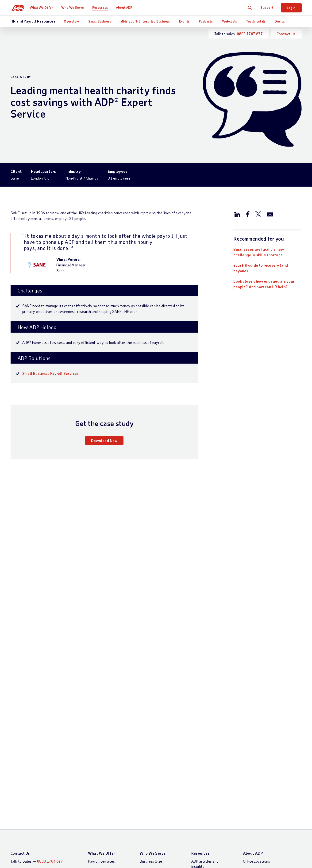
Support (267, 7)
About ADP (126, 7)
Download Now (104, 440)
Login (291, 8)
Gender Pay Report (259, 689)
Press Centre (253, 713)
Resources (102, 7)
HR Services (98, 773)
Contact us (286, 34)
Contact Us (20, 673)
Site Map (95, 823)
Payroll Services (101, 681)
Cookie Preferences (278, 864)
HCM (92, 736)
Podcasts (206, 21)
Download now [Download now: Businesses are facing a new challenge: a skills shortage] (31, 615)
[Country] (36, 824)
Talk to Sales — (37, 681)
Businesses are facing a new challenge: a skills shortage (259, 252)
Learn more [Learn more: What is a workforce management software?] (128, 615)
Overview (71, 21)
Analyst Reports (205, 702)
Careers (249, 705)
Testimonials (256, 21)
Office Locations (256, 681)
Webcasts (230, 21)
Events (184, 21)
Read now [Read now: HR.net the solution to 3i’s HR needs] (227, 615)
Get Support (21, 689)
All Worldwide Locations (31, 836)
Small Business (100, 21)
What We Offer (43, 7)
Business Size (151, 681)
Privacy (115, 823)
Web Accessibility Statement (256, 823)
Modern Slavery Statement (150, 823)
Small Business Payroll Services (51, 373)
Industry (147, 689)
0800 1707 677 (250, 34)
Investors (251, 721)
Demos (280, 21)
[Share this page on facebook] (248, 214)
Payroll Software (102, 715)
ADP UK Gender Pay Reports (202, 823)
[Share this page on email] (270, 214)
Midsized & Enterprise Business (145, 21)
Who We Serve (75, 7)
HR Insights (97, 765)
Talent (93, 757)
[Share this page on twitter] (258, 214)
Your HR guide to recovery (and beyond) (261, 268)
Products (95, 794)
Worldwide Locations (260, 697)
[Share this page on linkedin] (237, 214)
